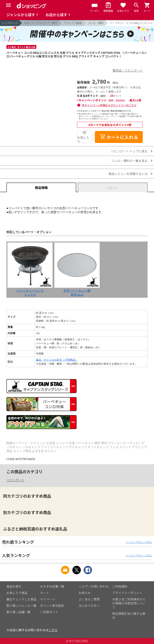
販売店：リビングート (128, 70)
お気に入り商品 (17, 593)
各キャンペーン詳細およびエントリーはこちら (109, 105)
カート (45, 593)
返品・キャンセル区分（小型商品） (57, 360)
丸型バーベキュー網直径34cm (77, 291)
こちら (53, 630)
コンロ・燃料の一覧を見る (130, 161)
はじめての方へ (89, 606)
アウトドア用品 (73, 23)
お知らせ (85, 593)
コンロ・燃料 (96, 23)
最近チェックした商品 (21, 599)
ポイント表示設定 (52, 606)
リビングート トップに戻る (129, 151)
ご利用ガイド (49, 612)
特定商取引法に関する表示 (129, 616)
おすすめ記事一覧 (52, 586)
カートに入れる (119, 137)
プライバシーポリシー (127, 593)
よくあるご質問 (89, 599)
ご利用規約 (120, 586)
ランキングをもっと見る (139, 542)
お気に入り (83, 139)
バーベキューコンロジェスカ (30, 291)
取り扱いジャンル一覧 (21, 606)
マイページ (48, 599)
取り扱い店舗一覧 (18, 612)
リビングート (15, 480)
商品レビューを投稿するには (128, 174)
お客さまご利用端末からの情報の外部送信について (129, 603)
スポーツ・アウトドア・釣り (41, 23)
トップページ (10, 23)
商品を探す (14, 586)
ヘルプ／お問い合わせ (94, 586)
